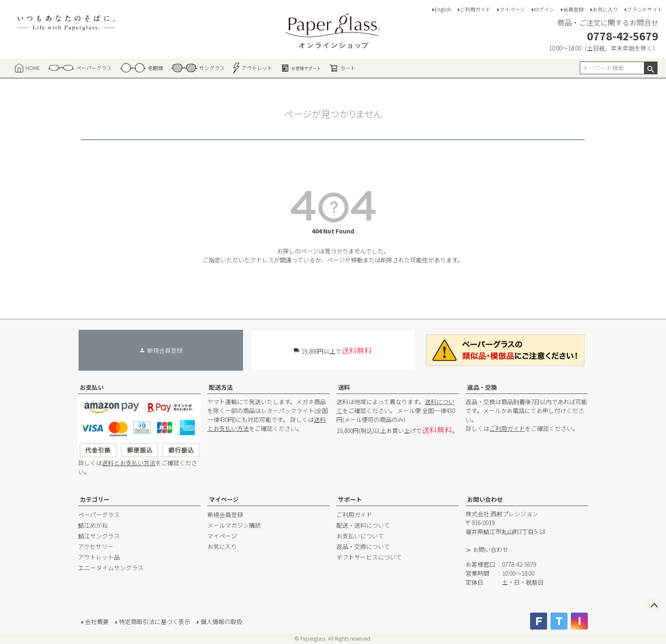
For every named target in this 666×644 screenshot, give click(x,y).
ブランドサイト (645, 9)
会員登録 (573, 9)
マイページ (512, 9)
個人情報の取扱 (221, 622)
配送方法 (221, 387)
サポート (350, 499)
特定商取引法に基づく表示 (155, 622)
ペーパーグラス (99, 515)
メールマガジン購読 (234, 525)
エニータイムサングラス (111, 568)
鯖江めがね (93, 525)
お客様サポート (301, 68)
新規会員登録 (225, 515)
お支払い (92, 387)
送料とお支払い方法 (129, 463)
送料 (344, 387)
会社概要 (97, 622)
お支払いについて (360, 536)
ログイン (544, 9)
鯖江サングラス (99, 536)
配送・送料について (363, 525)
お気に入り (605, 9)
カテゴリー (95, 499)
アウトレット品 (99, 557)
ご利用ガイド (475, 9)
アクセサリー (96, 546)
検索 (650, 68)
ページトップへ (654, 606)
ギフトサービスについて (369, 557)
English (443, 9)
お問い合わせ (485, 499)
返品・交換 (482, 387)
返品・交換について (363, 546)
